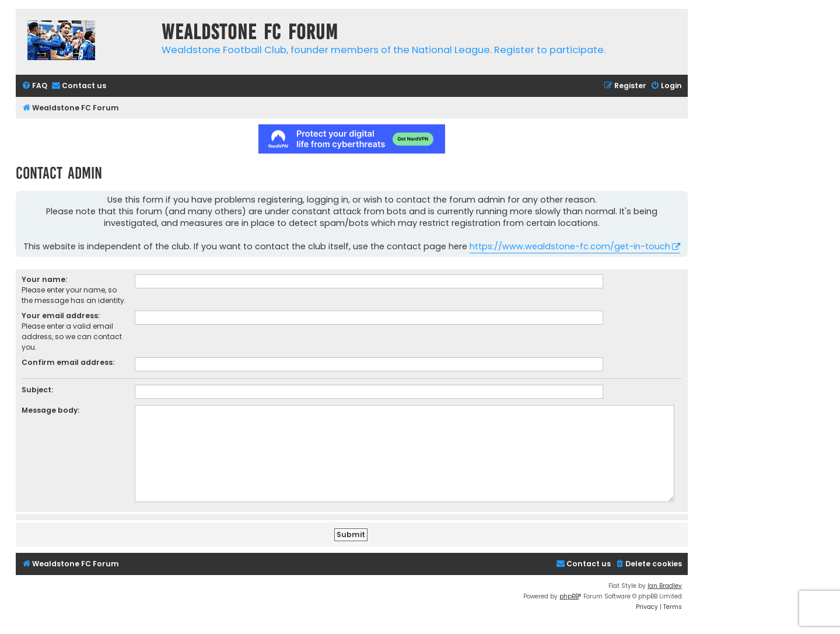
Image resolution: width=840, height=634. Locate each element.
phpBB (569, 596)
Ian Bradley (665, 586)
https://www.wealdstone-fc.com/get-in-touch (570, 246)
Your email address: (61, 316)
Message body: (50, 410)
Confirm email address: (68, 362)
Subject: (37, 390)
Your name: (44, 279)
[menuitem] (34, 86)
